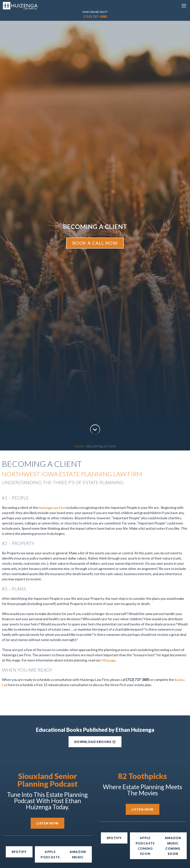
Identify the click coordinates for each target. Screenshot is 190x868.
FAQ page (108, 660)
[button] (145, 846)
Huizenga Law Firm (52, 508)
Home (79, 446)
